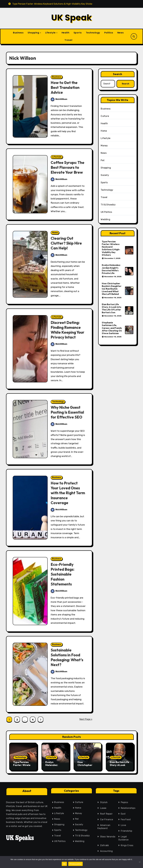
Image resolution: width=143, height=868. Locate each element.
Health (65, 33)
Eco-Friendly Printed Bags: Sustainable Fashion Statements (62, 574)
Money (104, 146)
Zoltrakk (104, 845)
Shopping (34, 33)
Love (122, 824)
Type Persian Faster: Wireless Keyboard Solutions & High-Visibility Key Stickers (111, 248)
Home (55, 233)
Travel (68, 40)
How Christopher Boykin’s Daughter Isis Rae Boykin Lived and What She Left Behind (112, 289)
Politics (109, 33)
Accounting (106, 851)
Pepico (123, 801)
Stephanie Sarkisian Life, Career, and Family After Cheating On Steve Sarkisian (112, 328)
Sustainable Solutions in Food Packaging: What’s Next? (67, 657)
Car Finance (105, 819)
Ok (64, 864)
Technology (93, 33)
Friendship (126, 830)
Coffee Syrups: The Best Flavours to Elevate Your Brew (68, 167)
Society (105, 175)
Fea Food (125, 818)
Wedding (105, 219)
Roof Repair (105, 813)
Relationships (127, 807)
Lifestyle (51, 33)
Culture (105, 116)
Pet (103, 160)
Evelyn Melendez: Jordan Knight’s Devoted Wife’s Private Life (111, 269)
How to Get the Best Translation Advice (65, 87)
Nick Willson (59, 99)
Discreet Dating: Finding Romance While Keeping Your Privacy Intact (68, 330)
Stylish (102, 802)
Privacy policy (75, 864)
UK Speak (71, 18)
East (122, 813)
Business (18, 33)
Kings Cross (127, 844)
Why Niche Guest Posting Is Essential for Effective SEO (67, 412)
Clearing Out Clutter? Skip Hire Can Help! (66, 243)
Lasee (102, 808)
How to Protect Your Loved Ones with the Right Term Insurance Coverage (68, 493)
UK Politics (106, 212)
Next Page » (86, 719)
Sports (78, 33)
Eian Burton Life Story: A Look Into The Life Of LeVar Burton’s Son (112, 308)
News (121, 33)
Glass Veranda (107, 836)
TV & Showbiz (108, 205)
